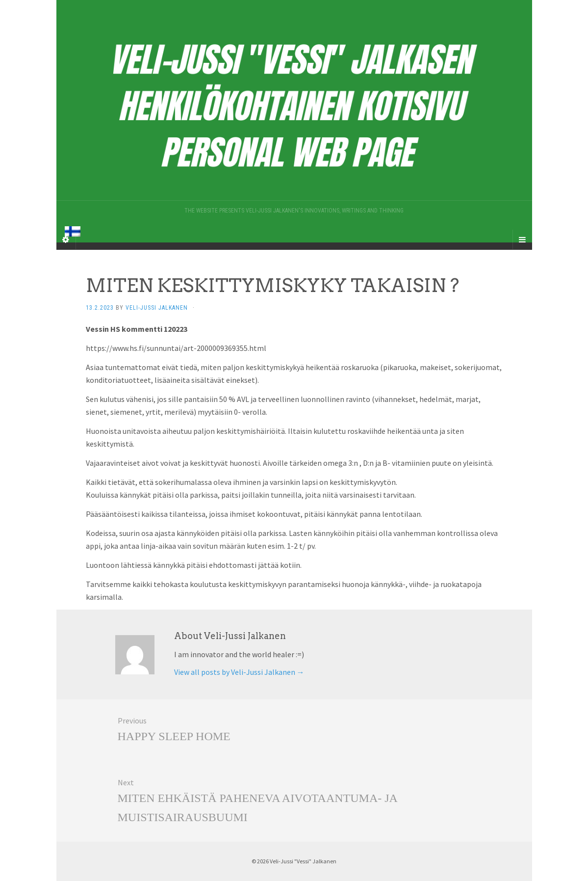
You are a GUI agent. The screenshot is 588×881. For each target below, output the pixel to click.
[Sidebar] (66, 240)
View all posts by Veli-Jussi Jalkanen (239, 672)
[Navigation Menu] (522, 240)
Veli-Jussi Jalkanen (157, 308)
